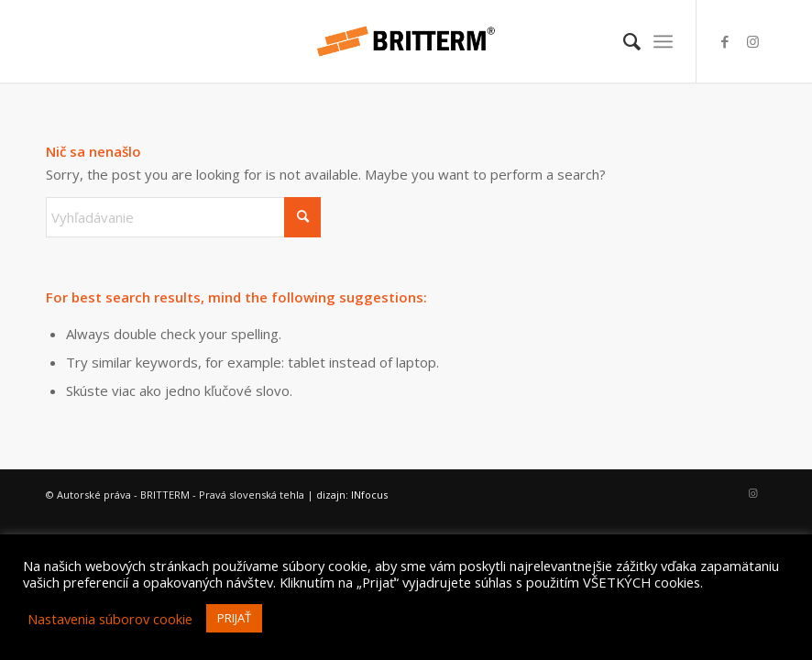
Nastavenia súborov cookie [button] (110, 619)
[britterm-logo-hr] (406, 41)
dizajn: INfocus (352, 495)
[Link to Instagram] (752, 41)
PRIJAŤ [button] (234, 618)
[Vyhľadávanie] (623, 41)
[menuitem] (623, 41)
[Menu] (663, 41)
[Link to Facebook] (725, 41)
